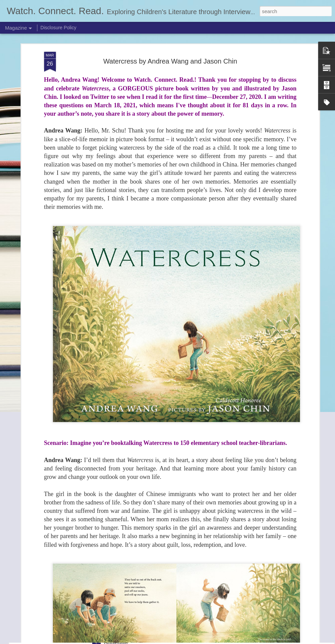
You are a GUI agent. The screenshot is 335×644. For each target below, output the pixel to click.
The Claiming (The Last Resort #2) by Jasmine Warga (168, 560)
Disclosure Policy (58, 28)
